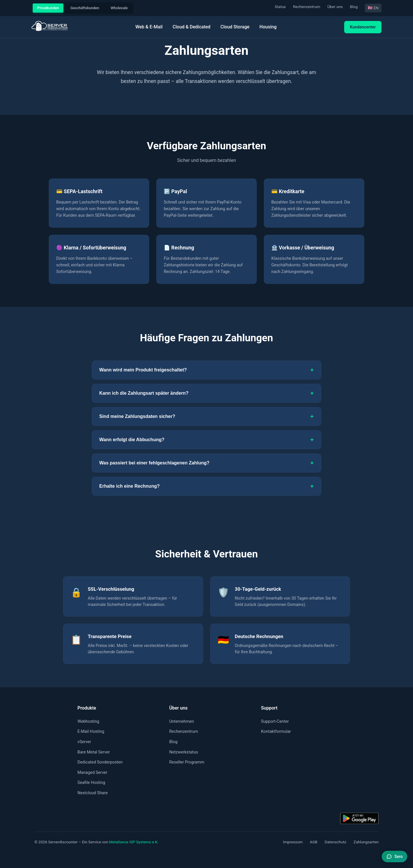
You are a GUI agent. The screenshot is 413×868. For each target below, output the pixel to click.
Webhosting (88, 721)
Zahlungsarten (366, 842)
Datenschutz (336, 842)
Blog (354, 7)
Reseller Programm (187, 762)
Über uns (335, 7)
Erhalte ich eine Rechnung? (206, 486)
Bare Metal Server (94, 752)
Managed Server (92, 773)
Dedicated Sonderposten (100, 762)
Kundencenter (363, 27)
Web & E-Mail (149, 27)
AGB (314, 842)
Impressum (293, 842)
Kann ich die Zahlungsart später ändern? (206, 393)
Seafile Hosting (91, 783)
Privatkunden (48, 8)
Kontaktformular (276, 732)
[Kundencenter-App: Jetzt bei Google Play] (359, 818)
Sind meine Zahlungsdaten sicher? (206, 416)
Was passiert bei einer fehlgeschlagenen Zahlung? (206, 463)
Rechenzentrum (307, 7)
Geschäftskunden (85, 8)
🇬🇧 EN (373, 8)
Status (280, 7)
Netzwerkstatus (184, 752)
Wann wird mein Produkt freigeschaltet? (206, 370)
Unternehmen (182, 721)
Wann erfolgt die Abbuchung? (206, 440)
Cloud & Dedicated (192, 27)
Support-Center (275, 721)
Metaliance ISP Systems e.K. (134, 842)
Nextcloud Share (92, 793)
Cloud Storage (235, 27)
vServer (84, 742)
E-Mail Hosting (91, 732)
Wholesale (119, 8)
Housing (268, 27)
